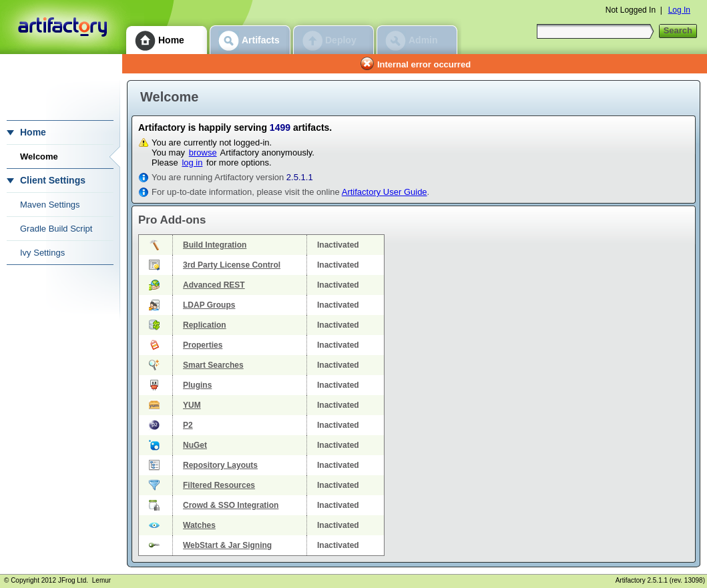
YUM (192, 405)
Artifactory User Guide (385, 192)
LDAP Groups (209, 305)
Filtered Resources (219, 485)
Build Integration (215, 245)
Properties (203, 345)
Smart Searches (213, 365)
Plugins (197, 385)
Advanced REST (214, 285)
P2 (188, 425)
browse (203, 153)
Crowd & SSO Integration (231, 505)
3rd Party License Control (232, 265)
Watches (199, 525)
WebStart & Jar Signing (227, 545)
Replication (205, 325)
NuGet (195, 445)
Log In (679, 10)
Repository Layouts (220, 465)
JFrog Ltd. (73, 580)
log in (192, 163)
